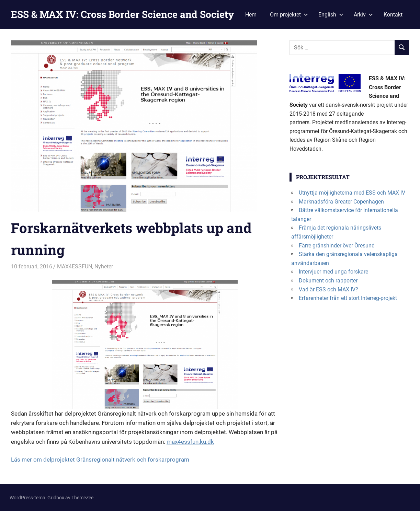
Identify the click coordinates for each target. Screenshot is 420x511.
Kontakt (393, 15)
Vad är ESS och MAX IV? (328, 289)
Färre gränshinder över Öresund (337, 246)
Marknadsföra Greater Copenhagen (341, 202)
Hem (251, 15)
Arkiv (363, 15)
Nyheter (104, 266)
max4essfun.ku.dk (190, 442)
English (331, 15)
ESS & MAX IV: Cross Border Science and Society (123, 14)
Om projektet (289, 15)
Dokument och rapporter (328, 281)
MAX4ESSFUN (75, 266)
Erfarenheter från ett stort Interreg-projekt (348, 298)
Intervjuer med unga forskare (333, 272)
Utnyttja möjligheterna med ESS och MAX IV (352, 193)
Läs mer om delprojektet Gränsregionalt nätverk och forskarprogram (100, 460)
